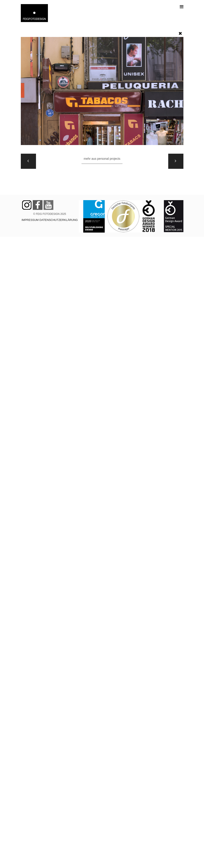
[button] (180, 32)
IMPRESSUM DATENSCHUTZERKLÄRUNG (50, 220)
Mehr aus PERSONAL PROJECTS (102, 159)
